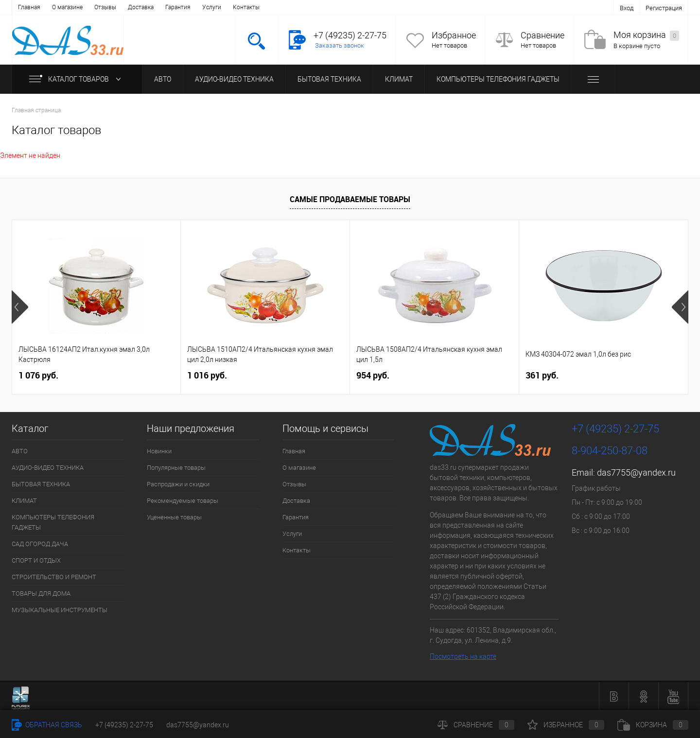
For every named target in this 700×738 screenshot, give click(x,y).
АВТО (163, 79)
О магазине (67, 7)
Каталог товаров (77, 79)
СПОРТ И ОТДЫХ (36, 560)
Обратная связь (47, 725)
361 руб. (542, 375)
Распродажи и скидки (178, 484)
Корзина (653, 725)
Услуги (212, 7)
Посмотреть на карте (463, 656)
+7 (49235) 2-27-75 (124, 725)
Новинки (159, 451)
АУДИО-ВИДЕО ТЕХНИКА (234, 79)
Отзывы (105, 7)
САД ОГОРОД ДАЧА (40, 544)
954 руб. (373, 375)
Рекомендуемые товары (183, 501)
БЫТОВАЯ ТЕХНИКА (329, 79)
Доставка (141, 7)
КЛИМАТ (399, 79)
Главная (29, 7)
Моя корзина (646, 35)
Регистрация (664, 8)
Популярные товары (176, 468)
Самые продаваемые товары (350, 199)
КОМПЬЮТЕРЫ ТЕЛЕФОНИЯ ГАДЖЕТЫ (498, 79)
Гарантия (178, 7)
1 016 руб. (207, 375)
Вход (627, 8)
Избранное (454, 35)
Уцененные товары (174, 517)
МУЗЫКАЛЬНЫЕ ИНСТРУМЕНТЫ (60, 610)
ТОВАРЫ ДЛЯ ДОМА (41, 593)
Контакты (246, 7)
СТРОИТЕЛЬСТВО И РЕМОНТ (54, 577)
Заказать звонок (340, 45)
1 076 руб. (38, 375)
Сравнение (542, 35)
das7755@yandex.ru (636, 472)
